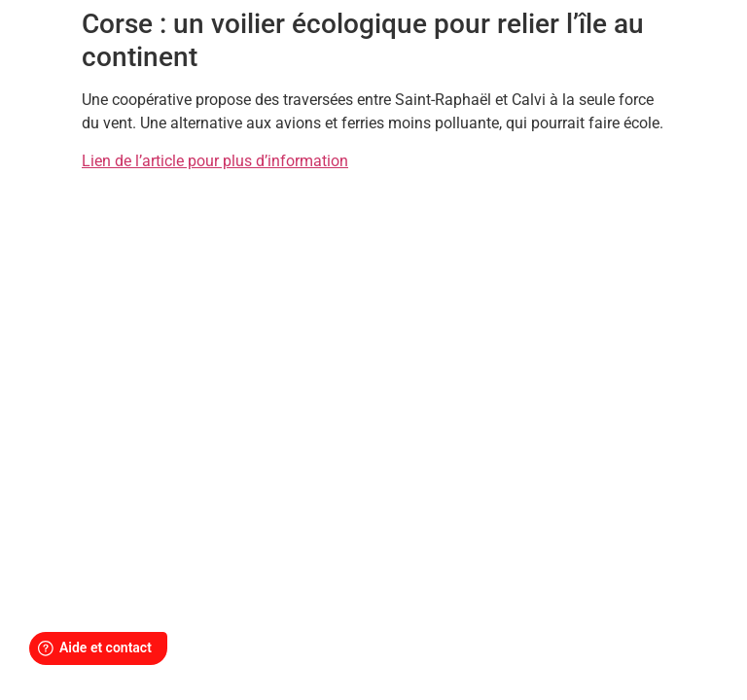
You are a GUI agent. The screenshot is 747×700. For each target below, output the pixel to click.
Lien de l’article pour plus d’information (215, 161)
